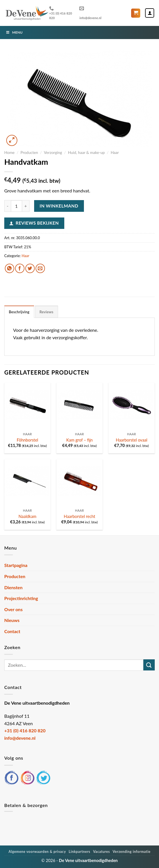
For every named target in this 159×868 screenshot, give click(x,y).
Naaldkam (27, 516)
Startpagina (16, 565)
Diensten (13, 587)
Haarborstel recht (79, 516)
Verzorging (53, 153)
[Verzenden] (149, 665)
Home (9, 153)
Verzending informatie (132, 852)
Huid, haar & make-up (86, 153)
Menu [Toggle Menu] (14, 32)
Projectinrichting (21, 598)
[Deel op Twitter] (30, 268)
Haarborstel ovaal (132, 440)
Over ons (13, 609)
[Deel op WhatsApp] (10, 268)
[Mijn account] (150, 13)
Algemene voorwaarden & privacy (37, 852)
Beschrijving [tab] (19, 312)
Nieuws (12, 620)
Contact (12, 631)
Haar (115, 153)
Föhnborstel (28, 440)
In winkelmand (59, 206)
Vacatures (101, 852)
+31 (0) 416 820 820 (61, 13)
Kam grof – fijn (79, 440)
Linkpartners (79, 852)
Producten (29, 153)
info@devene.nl (90, 13)
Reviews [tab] (47, 312)
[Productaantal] (16, 206)
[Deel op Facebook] (20, 268)
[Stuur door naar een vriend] (40, 268)
